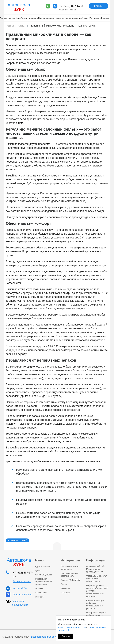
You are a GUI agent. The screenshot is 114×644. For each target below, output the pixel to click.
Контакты (106, 18)
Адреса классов (43, 566)
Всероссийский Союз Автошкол (49, 637)
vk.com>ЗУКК (20, 588)
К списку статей (17, 541)
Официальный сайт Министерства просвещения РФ (96, 569)
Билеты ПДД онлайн (71, 580)
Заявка (99, 6)
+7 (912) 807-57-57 (72, 6)
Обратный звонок (68, 10)
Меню (39, 560)
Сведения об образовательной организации (60, 18)
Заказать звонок (22, 581)
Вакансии (65, 588)
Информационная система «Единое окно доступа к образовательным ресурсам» (97, 591)
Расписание (95, 18)
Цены (18, 18)
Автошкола (19, 7)
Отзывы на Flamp (22, 595)
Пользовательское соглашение (70, 568)
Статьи (64, 584)
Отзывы (86, 18)
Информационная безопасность (69, 575)
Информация (70, 560)
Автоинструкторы (29, 18)
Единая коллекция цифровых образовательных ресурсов (95, 604)
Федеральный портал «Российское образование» (97, 579)
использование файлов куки (72, 627)
